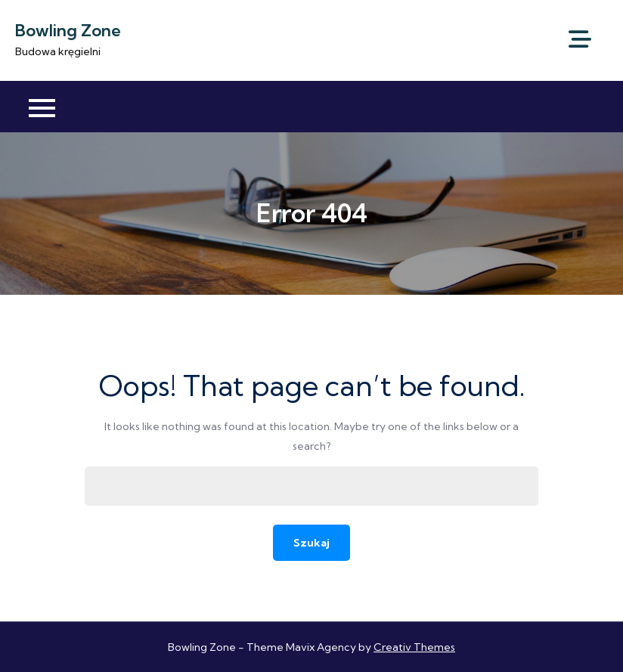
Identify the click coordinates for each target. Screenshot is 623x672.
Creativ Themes (414, 647)
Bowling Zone (68, 30)
